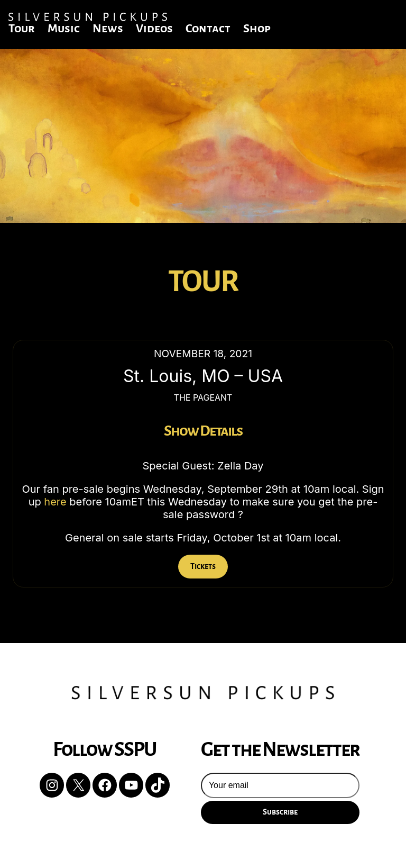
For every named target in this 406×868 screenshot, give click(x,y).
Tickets (203, 566)
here (55, 502)
